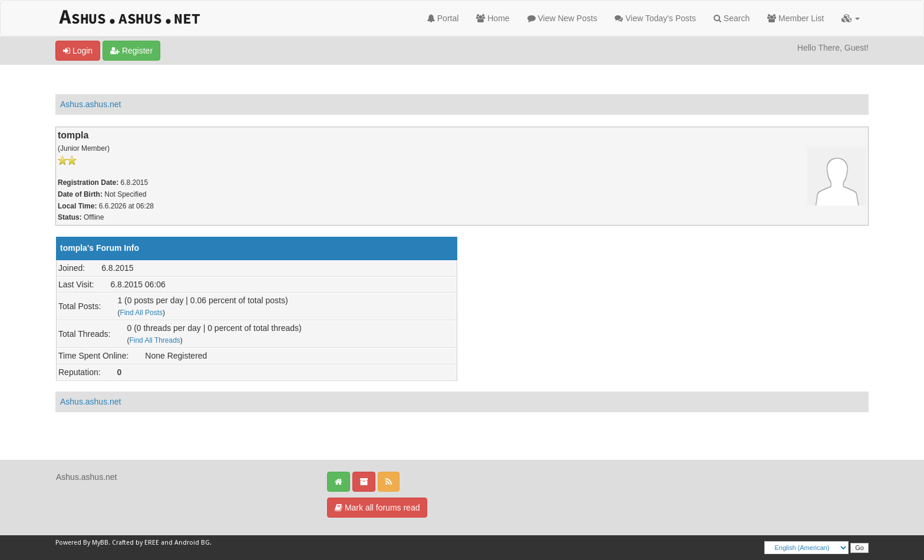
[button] (851, 18)
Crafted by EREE (136, 543)
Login (78, 51)
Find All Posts (141, 313)
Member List (796, 18)
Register (131, 51)
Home (493, 18)
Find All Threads (154, 340)
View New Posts (562, 18)
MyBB (100, 543)
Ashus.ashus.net (91, 104)
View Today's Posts (655, 18)
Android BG (192, 543)
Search (732, 18)
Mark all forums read (377, 508)
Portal (443, 18)
